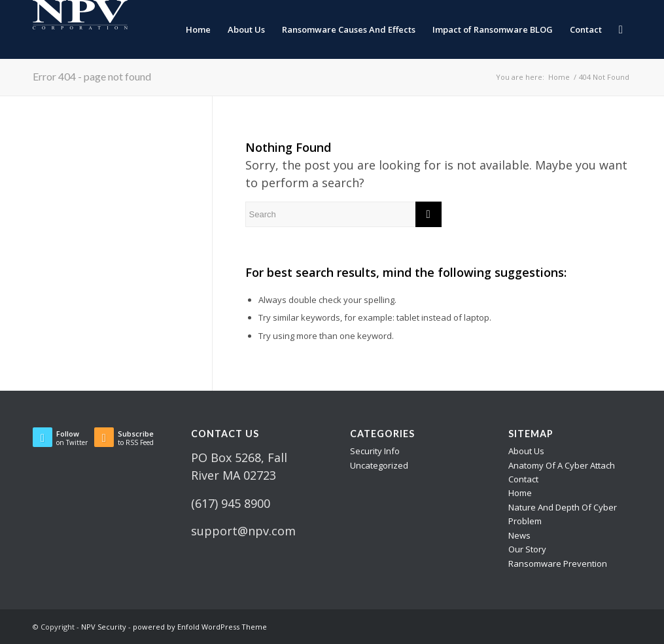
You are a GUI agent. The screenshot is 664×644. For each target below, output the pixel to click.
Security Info (375, 451)
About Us (526, 451)
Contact (523, 479)
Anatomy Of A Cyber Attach (562, 465)
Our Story (527, 549)
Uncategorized (379, 465)
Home (520, 493)
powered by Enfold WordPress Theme (200, 627)
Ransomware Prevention (558, 563)
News (519, 535)
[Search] (621, 29)
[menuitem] (198, 29)
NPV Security (104, 627)
